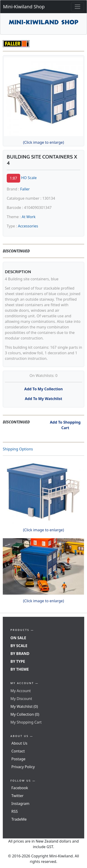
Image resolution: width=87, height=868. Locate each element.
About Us (19, 743)
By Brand (20, 654)
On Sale (18, 638)
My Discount (21, 699)
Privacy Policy (23, 767)
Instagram (20, 804)
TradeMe (19, 819)
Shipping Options (18, 449)
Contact (18, 751)
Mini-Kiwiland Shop (24, 7)
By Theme (20, 669)
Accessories (28, 226)
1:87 (13, 178)
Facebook (20, 788)
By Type (18, 661)
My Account (21, 691)
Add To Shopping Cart (65, 425)
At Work (29, 217)
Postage (18, 759)
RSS (15, 811)
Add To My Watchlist (43, 399)
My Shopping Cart (26, 722)
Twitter (17, 796)
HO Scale (29, 178)
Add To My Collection (44, 389)
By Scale (19, 646)
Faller (25, 189)
